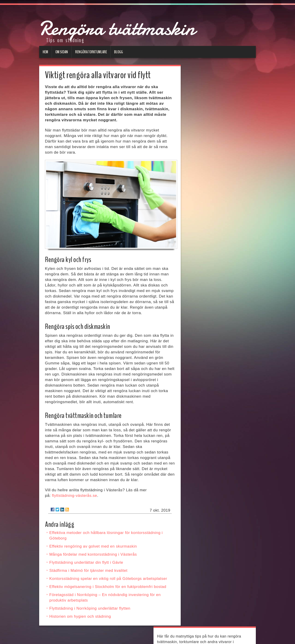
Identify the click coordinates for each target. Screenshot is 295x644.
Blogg (118, 52)
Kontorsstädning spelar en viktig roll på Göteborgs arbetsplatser (108, 579)
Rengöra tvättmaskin (138, 27)
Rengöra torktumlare (91, 52)
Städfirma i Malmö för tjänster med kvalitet (88, 571)
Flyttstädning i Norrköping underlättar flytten (90, 608)
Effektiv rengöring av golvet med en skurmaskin (93, 546)
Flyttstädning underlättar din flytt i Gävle (86, 562)
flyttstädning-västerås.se (74, 496)
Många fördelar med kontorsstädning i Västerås (93, 554)
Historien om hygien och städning (80, 616)
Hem (45, 52)
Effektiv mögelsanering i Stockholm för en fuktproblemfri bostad (108, 587)
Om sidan (62, 52)
